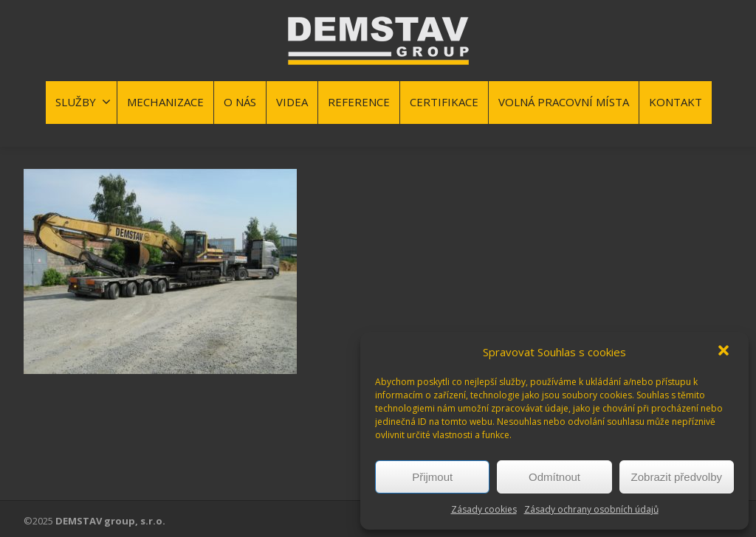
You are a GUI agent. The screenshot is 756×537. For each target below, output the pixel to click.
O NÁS (240, 102)
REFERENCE (359, 102)
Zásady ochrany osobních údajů (591, 509)
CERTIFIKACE (444, 102)
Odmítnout (554, 477)
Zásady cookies (484, 509)
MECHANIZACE (165, 102)
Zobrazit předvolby (677, 477)
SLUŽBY (83, 102)
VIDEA (292, 102)
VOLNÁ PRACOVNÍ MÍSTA (564, 102)
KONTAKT (676, 102)
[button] (725, 352)
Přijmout (432, 477)
